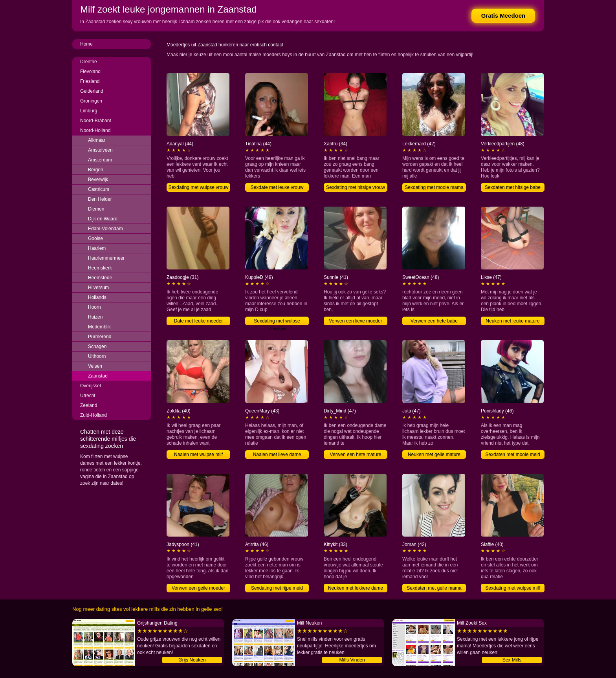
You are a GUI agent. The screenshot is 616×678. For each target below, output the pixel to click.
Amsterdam (100, 160)
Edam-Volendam (105, 229)
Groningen (91, 101)
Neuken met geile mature (434, 454)
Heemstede (100, 278)
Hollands (97, 297)
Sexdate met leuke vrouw (277, 187)
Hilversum (98, 288)
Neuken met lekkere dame (356, 588)
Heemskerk (100, 268)
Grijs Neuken (192, 660)
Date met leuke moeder (199, 321)
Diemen (96, 209)
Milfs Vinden (352, 660)
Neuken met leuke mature (512, 321)
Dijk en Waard (103, 219)
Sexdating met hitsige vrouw (356, 187)
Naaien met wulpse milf (198, 454)
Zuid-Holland (93, 415)
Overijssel (91, 386)
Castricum (99, 189)
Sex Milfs (512, 660)
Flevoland (90, 71)
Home (86, 44)
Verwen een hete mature (356, 454)
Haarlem (97, 248)
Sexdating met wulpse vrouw (199, 187)
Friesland (90, 81)
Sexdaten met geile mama (434, 588)
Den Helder (100, 199)
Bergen (96, 170)
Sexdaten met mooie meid (512, 454)
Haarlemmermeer (106, 258)
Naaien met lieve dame (277, 454)
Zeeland (89, 405)
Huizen (95, 317)
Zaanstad (98, 376)
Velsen (95, 366)
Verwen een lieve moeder (355, 321)
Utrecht (88, 396)
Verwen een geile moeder (198, 588)
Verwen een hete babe (434, 321)
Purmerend (100, 337)
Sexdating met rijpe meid (277, 588)
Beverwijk (98, 180)
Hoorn (94, 307)
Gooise (95, 238)
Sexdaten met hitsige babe (513, 187)
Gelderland (92, 91)
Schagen (97, 346)
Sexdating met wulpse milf (512, 588)
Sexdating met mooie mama (434, 187)
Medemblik (99, 327)
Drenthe (89, 62)
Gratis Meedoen (503, 16)
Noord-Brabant (96, 121)
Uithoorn (97, 356)
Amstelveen (100, 150)
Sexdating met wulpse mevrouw (277, 322)
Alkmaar (97, 140)
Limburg (89, 111)
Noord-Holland (95, 130)
